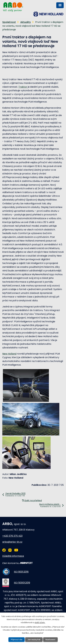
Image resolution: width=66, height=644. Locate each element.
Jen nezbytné (34, 640)
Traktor (23, 87)
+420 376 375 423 (12, 536)
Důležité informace (13, 556)
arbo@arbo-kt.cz (12, 542)
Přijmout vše (17, 640)
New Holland (9, 354)
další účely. (40, 622)
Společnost (9, 22)
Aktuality (26, 22)
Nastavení (50, 640)
